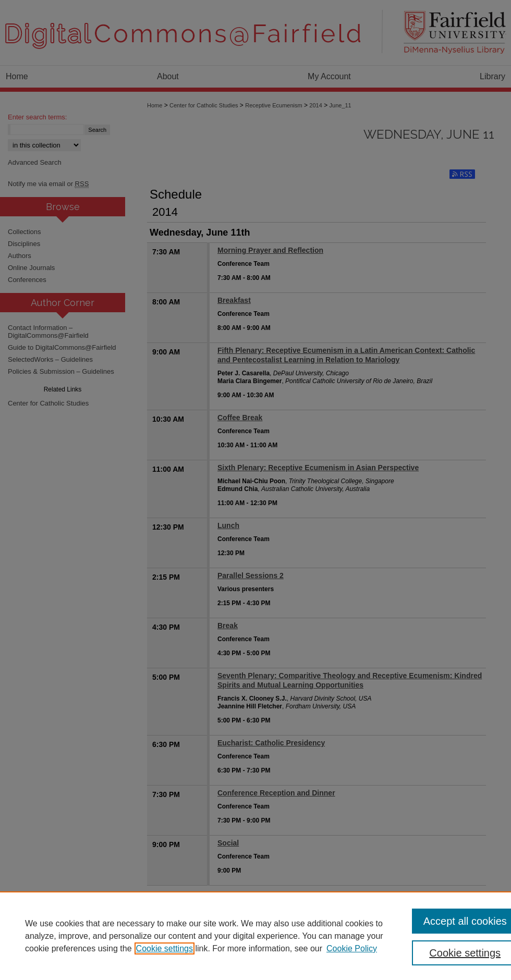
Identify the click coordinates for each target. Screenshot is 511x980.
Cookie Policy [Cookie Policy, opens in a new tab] (352, 948)
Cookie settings (165, 948)
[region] (256, 936)
